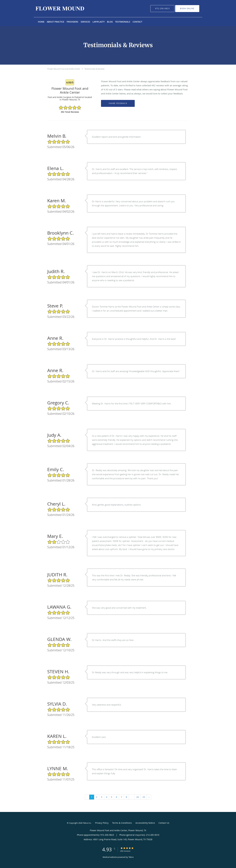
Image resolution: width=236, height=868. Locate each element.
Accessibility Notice (145, 823)
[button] (187, 9)
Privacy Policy (102, 823)
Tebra (131, 857)
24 (138, 797)
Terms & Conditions (122, 823)
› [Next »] (149, 797)
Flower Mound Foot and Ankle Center (64, 69)
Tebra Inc (87, 823)
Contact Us (164, 823)
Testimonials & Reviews (94, 69)
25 (144, 797)
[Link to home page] (55, 9)
